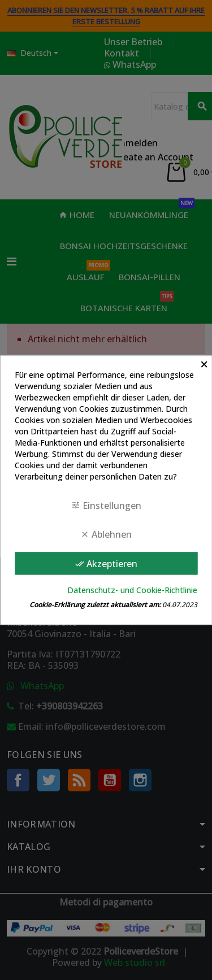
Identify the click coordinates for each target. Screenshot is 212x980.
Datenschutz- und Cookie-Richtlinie (132, 590)
